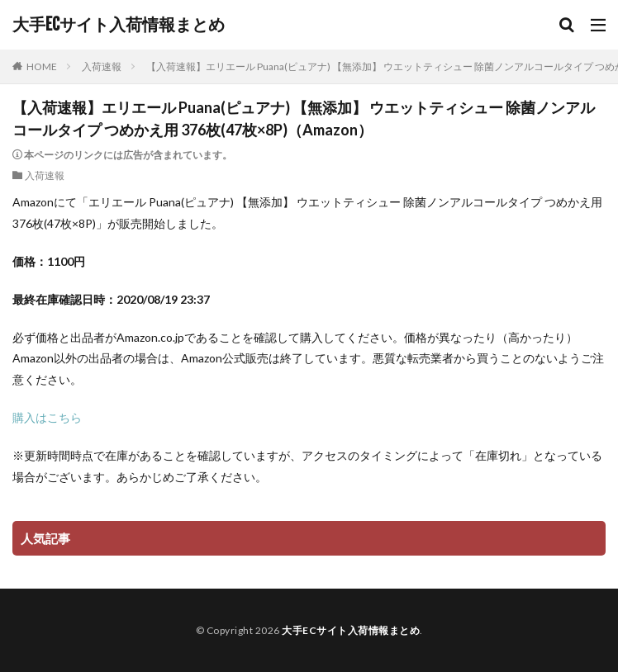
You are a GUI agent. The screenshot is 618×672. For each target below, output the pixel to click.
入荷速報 (102, 66)
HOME (42, 66)
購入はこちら (47, 417)
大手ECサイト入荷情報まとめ (119, 25)
